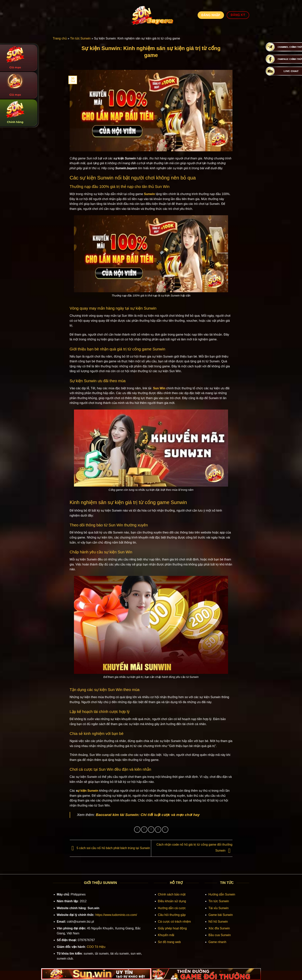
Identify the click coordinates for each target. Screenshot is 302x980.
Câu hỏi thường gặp (172, 915)
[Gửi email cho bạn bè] (151, 830)
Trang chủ (60, 38)
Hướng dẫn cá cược (172, 908)
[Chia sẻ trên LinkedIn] (165, 830)
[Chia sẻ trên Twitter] (144, 830)
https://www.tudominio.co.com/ (116, 915)
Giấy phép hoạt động (172, 928)
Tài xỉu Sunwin (219, 908)
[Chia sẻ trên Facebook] (137, 830)
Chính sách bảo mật (172, 894)
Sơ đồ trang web (169, 942)
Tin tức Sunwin (80, 38)
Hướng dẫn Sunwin (222, 894)
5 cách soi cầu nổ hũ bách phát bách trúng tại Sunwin (110, 848)
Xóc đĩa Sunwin (219, 928)
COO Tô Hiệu (96, 947)
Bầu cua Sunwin (220, 935)
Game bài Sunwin (221, 915)
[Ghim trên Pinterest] (158, 830)
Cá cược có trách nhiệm (174, 922)
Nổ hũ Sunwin (218, 922)
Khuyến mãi (166, 935)
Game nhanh (217, 942)
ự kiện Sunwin (88, 791)
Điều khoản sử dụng (172, 901)
